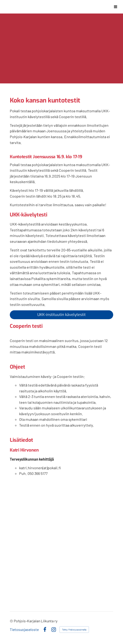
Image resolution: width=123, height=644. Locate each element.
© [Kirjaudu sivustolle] (12, 621)
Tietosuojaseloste (24, 630)
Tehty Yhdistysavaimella (74, 630)
